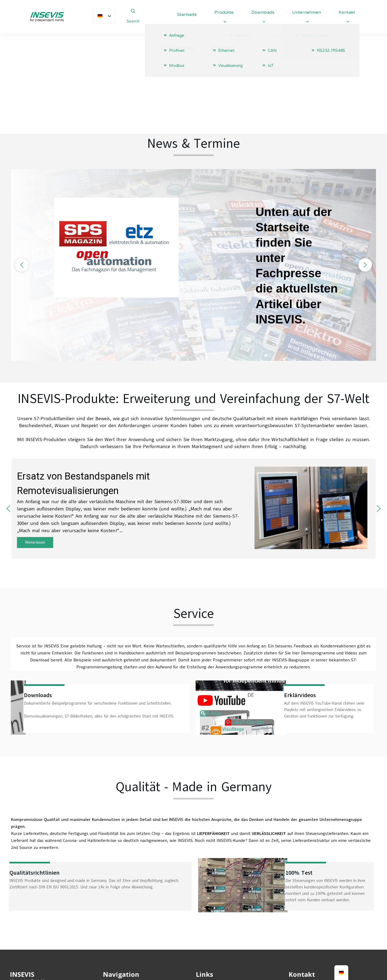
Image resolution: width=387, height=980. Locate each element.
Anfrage (111, 944)
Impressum (208, 898)
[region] (193, 175)
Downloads (115, 926)
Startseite (113, 898)
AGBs (201, 916)
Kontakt (112, 953)
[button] (22, 175)
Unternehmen (118, 907)
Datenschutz (209, 907)
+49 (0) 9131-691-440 (320, 897)
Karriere (111, 935)
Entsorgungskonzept (218, 926)
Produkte (113, 916)
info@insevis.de (314, 908)
